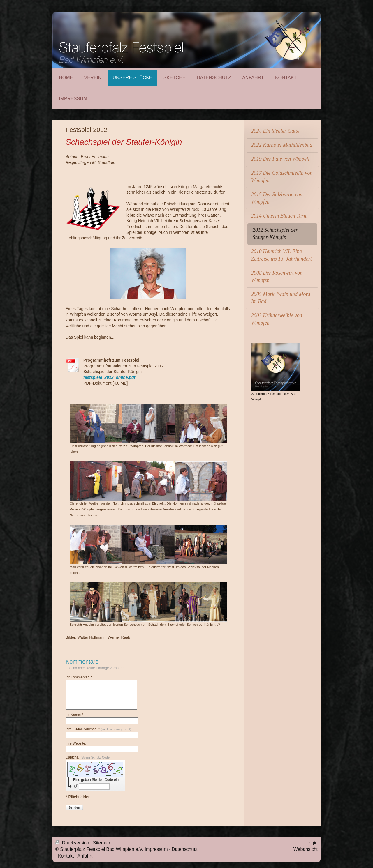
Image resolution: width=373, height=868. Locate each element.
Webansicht (306, 849)
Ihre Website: (76, 743)
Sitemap (102, 843)
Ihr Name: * (74, 715)
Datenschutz (185, 849)
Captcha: (88, 757)
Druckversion (73, 843)
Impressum (156, 849)
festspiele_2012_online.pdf (109, 377)
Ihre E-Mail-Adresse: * (98, 729)
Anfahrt (85, 856)
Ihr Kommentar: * (79, 677)
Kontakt (66, 856)
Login (312, 843)
